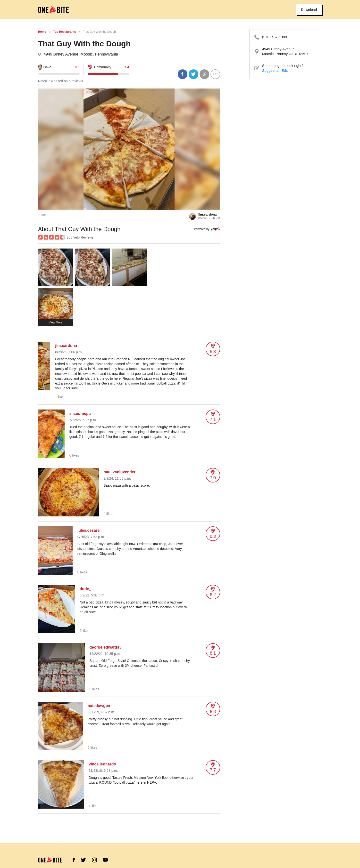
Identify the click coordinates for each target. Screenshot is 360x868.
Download (309, 10)
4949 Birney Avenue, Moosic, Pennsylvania (81, 54)
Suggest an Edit (275, 70)
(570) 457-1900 (275, 37)
